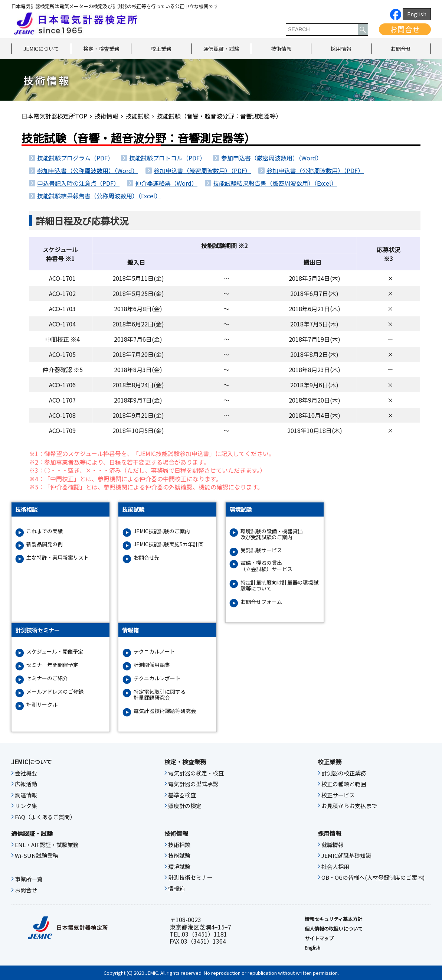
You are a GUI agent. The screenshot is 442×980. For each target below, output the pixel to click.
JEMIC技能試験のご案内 (162, 531)
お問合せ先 (147, 558)
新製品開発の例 (45, 544)
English (417, 14)
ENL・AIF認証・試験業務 (47, 845)
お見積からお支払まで (349, 806)
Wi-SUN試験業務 (37, 856)
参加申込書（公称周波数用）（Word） (88, 170)
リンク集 (26, 806)
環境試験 (179, 867)
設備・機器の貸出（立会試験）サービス (266, 566)
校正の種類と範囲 (344, 784)
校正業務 (161, 49)
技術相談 (179, 845)
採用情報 (341, 49)
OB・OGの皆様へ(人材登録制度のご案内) (373, 878)
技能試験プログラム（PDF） (75, 158)
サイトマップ (319, 938)
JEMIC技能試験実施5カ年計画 (168, 544)
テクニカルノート (154, 652)
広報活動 (26, 784)
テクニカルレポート (157, 678)
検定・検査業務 (101, 49)
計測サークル (42, 705)
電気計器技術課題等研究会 (165, 711)
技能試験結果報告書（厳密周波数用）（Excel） (275, 183)
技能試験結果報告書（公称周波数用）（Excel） (99, 196)
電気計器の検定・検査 (196, 773)
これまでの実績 (45, 531)
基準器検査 (182, 795)
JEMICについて (41, 49)
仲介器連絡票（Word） (166, 183)
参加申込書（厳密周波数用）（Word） (272, 158)
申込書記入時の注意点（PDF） (78, 183)
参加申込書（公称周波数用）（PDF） (315, 170)
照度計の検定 (185, 806)
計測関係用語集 (152, 665)
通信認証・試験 (221, 49)
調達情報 (26, 795)
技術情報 (281, 49)
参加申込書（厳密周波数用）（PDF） (202, 170)
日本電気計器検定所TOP (54, 116)
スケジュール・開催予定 (55, 652)
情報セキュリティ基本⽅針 (333, 919)
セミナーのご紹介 (47, 678)
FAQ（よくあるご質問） (45, 817)
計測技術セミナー (190, 878)
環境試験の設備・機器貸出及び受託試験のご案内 (272, 534)
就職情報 (333, 845)
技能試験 (138, 116)
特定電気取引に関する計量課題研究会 (160, 695)
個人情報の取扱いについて (334, 929)
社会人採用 (335, 867)
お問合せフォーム (261, 602)
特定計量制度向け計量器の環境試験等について (279, 586)
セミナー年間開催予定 (52, 665)
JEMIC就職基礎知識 (346, 856)
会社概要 (26, 773)
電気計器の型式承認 (193, 784)
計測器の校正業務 (344, 773)
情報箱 (176, 889)
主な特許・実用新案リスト (58, 558)
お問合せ (405, 29)
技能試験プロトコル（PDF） (167, 158)
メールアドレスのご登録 (55, 692)
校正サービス (338, 795)
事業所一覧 (29, 879)
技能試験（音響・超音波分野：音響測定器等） (219, 116)
